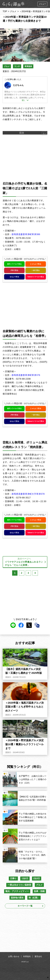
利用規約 (27, 956)
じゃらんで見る (36, 264)
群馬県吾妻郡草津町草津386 (26, 234)
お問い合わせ (14, 956)
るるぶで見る (14, 277)
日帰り (13, 878)
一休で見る (36, 270)
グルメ (13, 11)
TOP (5, 11)
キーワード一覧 (25, 906)
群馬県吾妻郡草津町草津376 (26, 375)
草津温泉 (28, 66)
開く (24, 100)
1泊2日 (25, 878)
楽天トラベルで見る (14, 264)
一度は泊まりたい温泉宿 (19, 885)
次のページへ (24, 562)
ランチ (17, 66)
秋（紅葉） (34, 898)
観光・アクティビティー (17, 891)
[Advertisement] (25, 931)
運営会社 (38, 956)
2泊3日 (37, 878)
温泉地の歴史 (17, 898)
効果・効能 (39, 891)
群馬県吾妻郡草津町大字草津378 (28, 494)
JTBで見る (14, 270)
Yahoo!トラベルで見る (36, 277)
